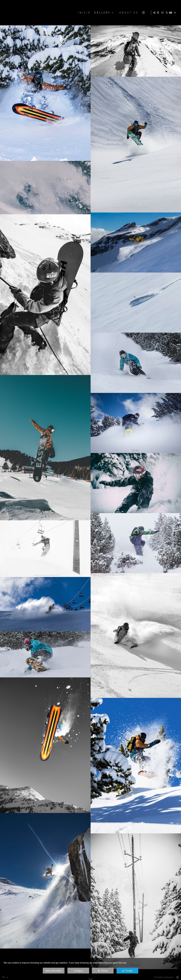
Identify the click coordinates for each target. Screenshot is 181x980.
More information (54, 971)
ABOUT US (129, 13)
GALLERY (102, 13)
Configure (78, 971)
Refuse (103, 971)
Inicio (84, 13)
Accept (127, 971)
